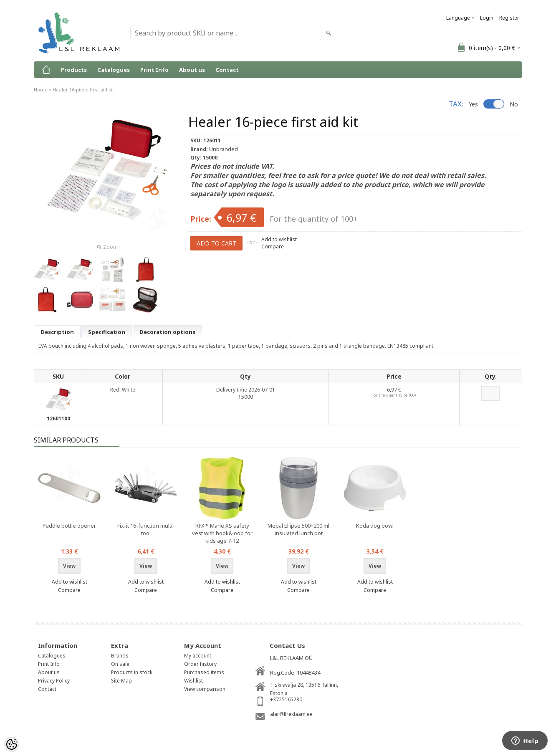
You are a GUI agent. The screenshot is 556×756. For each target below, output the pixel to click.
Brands (120, 656)
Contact (227, 70)
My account (198, 656)
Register (509, 18)
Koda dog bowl (375, 526)
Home (41, 90)
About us (192, 70)
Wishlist (193, 681)
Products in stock (132, 672)
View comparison (205, 689)
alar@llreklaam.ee (291, 714)
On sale (120, 664)
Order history (200, 664)
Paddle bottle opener (69, 526)
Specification (107, 332)
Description (57, 332)
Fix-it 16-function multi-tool (146, 529)
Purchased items (204, 672)
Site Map (121, 681)
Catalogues (114, 70)
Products (74, 70)
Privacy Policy (54, 681)
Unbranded (224, 149)
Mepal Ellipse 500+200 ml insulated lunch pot (298, 529)
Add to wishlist (279, 239)
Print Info (154, 70)
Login (487, 18)
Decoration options (167, 332)
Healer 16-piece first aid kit (83, 90)
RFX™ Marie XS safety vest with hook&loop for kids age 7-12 (222, 533)
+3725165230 (286, 699)
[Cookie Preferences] (12, 744)
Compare (273, 247)
